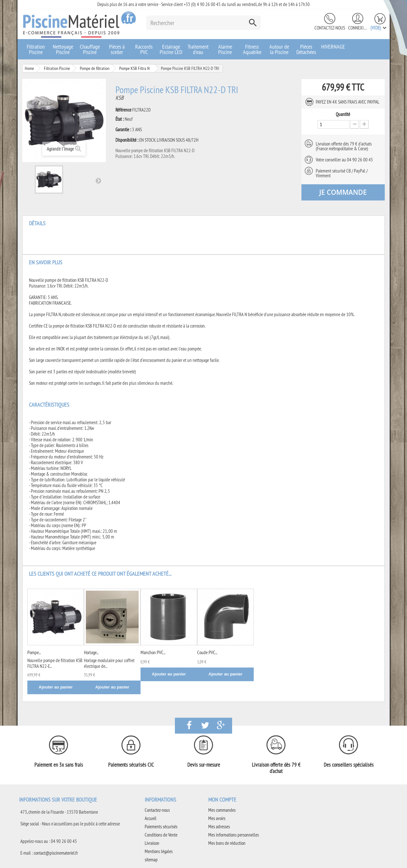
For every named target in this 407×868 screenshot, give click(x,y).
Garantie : (123, 130)
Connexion (358, 28)
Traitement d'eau (198, 49)
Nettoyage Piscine (63, 49)
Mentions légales (159, 851)
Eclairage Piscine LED (171, 49)
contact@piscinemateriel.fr (56, 853)
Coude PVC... (207, 652)
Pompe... (34, 652)
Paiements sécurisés (161, 827)
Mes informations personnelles (234, 835)
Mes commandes (222, 810)
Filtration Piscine (36, 49)
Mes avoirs (217, 818)
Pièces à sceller (117, 49)
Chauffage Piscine (90, 49)
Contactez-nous (330, 28)
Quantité (343, 114)
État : (120, 119)
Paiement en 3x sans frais (59, 765)
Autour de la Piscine (279, 49)
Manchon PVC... (153, 652)
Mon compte (222, 800)
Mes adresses (219, 827)
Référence (123, 110)
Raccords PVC (144, 49)
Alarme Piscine (225, 49)
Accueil (151, 818)
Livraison (152, 843)
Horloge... (91, 652)
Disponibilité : (127, 140)
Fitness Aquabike (252, 49)
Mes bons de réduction (227, 843)
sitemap (151, 860)
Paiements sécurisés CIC (131, 765)
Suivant (98, 180)
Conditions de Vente (161, 835)
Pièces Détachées (306, 49)
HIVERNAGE (333, 47)
